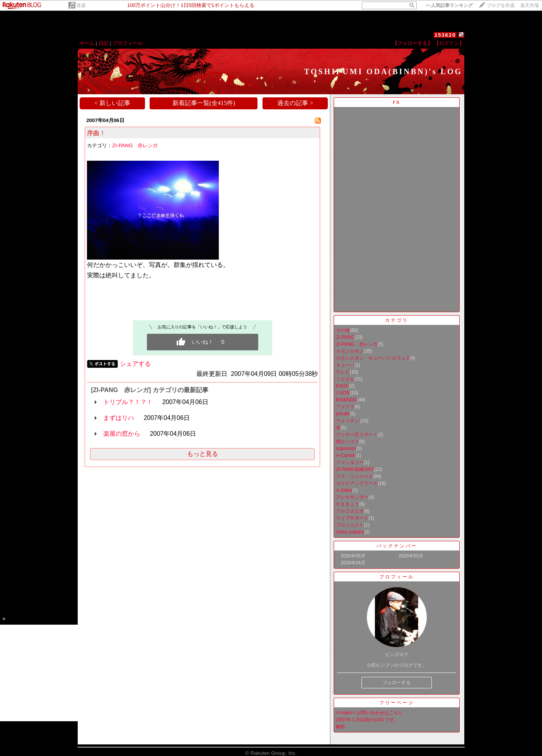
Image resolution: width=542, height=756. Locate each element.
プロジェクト (350, 525)
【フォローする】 (412, 43)
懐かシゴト (348, 442)
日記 (104, 43)
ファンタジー (350, 462)
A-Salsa (344, 490)
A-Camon (346, 455)
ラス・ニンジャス (355, 476)
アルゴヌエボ (350, 511)
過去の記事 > (295, 103)
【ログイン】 (449, 43)
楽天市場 (530, 5)
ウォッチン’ (348, 421)
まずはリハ (119, 418)
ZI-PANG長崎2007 (355, 469)
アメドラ (345, 407)
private (343, 414)
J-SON (343, 393)
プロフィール (128, 43)
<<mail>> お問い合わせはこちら (369, 713)
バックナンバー (397, 546)
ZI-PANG (345, 337)
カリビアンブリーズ (357, 483)
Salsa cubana (350, 532)
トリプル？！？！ (128, 402)
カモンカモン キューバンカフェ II (373, 358)
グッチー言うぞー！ (357, 435)
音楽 (81, 5)
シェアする (135, 364)
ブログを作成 (501, 5)
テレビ (343, 372)
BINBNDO (347, 400)
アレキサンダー (352, 497)
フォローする (397, 683)
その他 (343, 330)
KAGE (342, 386)
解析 (341, 727)
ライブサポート (352, 518)
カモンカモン (350, 351)
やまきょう (348, 504)
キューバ (345, 365)
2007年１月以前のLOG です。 (367, 720)
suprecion (346, 449)
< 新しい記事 (112, 103)
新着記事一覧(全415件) (204, 103)
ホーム (87, 43)
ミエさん (345, 379)
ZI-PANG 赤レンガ (135, 145)
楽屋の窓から (122, 434)
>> (449, 5)
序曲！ (96, 133)
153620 (445, 35)
